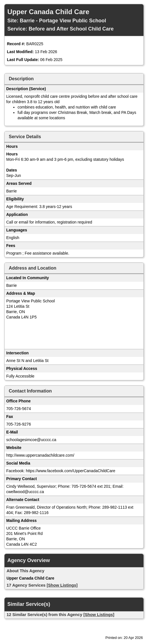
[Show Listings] (62, 585)
